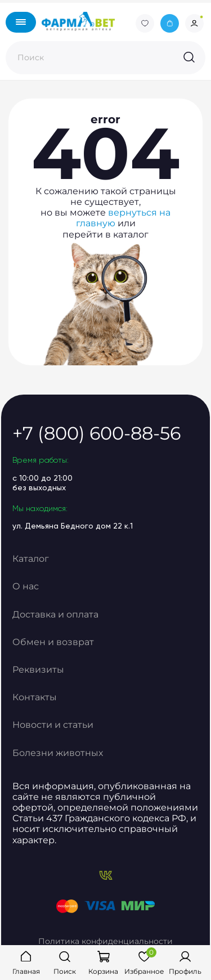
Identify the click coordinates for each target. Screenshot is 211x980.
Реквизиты (38, 670)
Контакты (35, 697)
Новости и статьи (53, 725)
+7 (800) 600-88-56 (96, 433)
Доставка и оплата (55, 614)
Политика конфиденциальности (105, 941)
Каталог (31, 559)
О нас (26, 586)
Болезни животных (58, 753)
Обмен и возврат (53, 642)
